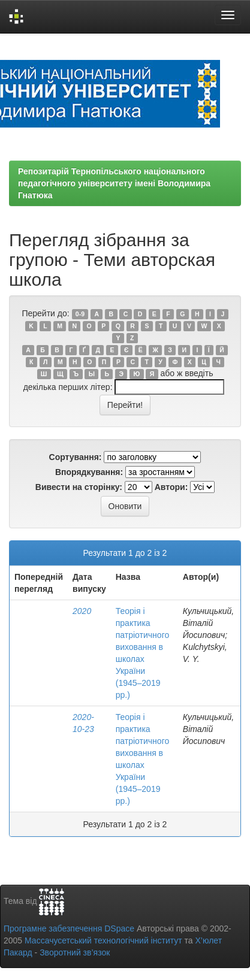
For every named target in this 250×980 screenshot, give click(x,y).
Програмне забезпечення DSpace (69, 928)
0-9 (80, 314)
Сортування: (76, 457)
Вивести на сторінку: (79, 487)
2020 (82, 611)
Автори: (171, 487)
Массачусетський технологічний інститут (103, 940)
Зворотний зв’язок (75, 952)
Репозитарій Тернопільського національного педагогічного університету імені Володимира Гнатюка (114, 183)
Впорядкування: (89, 472)
